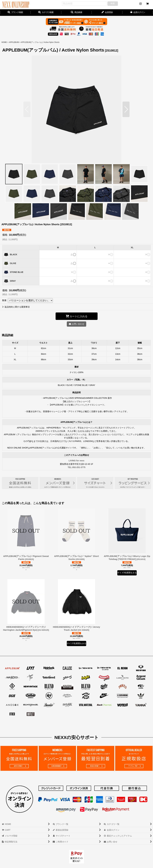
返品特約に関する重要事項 (16, 307)
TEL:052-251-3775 (77, 467)
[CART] (147, 4)
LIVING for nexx (76, 461)
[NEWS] (140, 4)
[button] (77, 13)
